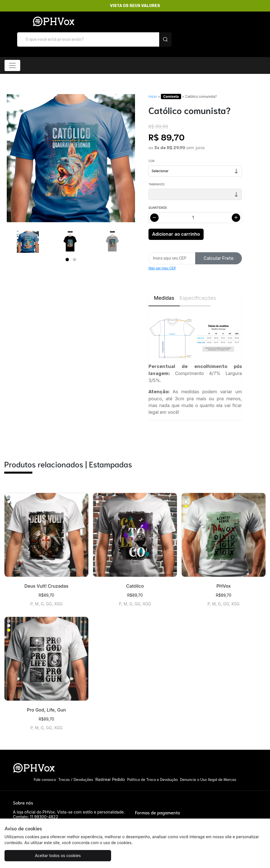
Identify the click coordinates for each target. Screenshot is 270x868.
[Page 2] (75, 243)
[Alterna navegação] (12, 49)
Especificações (195, 282)
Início (153, 80)
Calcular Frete (219, 242)
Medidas (164, 282)
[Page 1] (67, 243)
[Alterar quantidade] (195, 202)
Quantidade (158, 192)
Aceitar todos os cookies (48, 855)
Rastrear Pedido (110, 763)
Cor (151, 145)
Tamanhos (157, 168)
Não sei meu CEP (162, 252)
